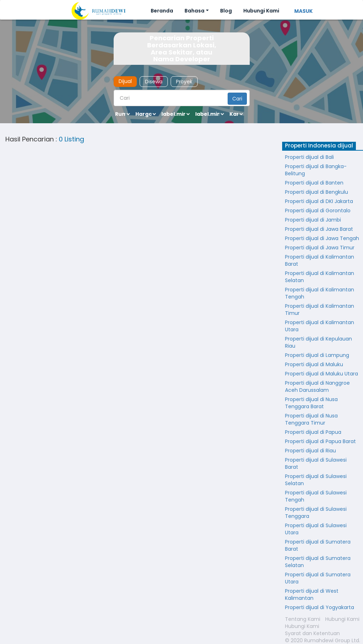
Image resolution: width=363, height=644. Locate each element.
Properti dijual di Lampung (317, 355)
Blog (226, 11)
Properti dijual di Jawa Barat (319, 229)
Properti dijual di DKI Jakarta (319, 201)
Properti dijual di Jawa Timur (320, 248)
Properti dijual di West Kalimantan (312, 594)
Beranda (162, 11)
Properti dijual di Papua (313, 432)
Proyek (184, 82)
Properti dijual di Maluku (314, 364)
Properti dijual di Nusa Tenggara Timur (311, 419)
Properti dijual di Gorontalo (318, 211)
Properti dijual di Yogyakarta (320, 607)
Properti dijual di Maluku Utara (321, 374)
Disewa (154, 82)
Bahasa (195, 11)
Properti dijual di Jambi (313, 220)
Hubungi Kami (261, 11)
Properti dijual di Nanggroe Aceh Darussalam (317, 386)
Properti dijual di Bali (309, 157)
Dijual (125, 81)
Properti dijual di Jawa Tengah (322, 238)
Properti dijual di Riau (310, 451)
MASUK (304, 11)
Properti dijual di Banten (314, 183)
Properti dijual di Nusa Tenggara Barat (311, 403)
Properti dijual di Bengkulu (317, 192)
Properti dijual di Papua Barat (320, 441)
